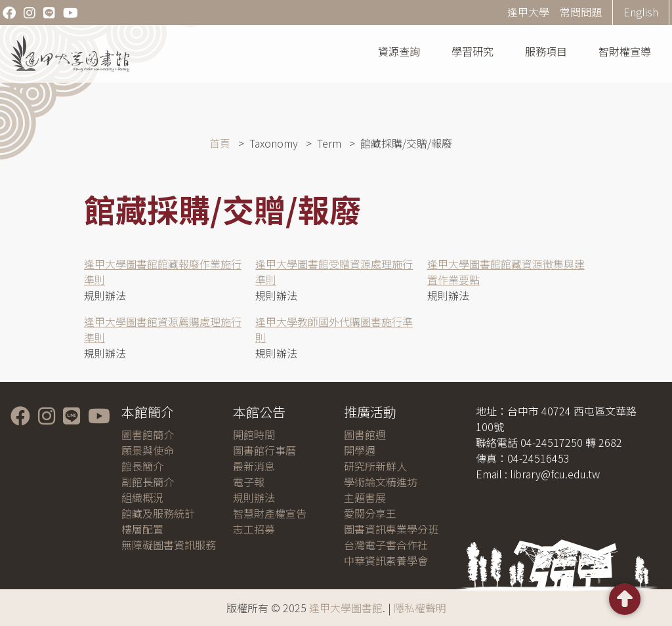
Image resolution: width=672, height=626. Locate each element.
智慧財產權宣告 (270, 513)
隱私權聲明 (420, 608)
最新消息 (254, 466)
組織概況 (142, 497)
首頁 (220, 143)
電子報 (249, 482)
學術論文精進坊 (381, 482)
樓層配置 (142, 529)
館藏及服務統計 (158, 513)
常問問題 (581, 12)
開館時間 (254, 434)
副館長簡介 (148, 482)
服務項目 (546, 51)
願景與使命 (148, 450)
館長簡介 (142, 466)
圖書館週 (365, 434)
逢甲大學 (528, 12)
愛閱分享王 (370, 513)
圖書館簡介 (148, 434)
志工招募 (254, 529)
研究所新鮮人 (375, 466)
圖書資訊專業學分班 (391, 529)
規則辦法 (254, 497)
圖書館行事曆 (264, 450)
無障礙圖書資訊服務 (169, 545)
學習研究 (472, 51)
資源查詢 (399, 51)
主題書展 (365, 497)
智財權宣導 (625, 51)
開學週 (360, 450)
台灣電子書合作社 (386, 545)
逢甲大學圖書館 (346, 608)
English (641, 12)
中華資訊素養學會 (386, 560)
